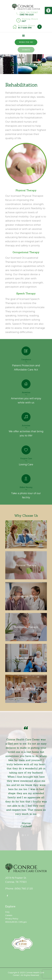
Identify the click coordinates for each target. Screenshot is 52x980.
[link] (48, 10)
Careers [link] (9, 915)
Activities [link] (26, 426)
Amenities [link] (26, 393)
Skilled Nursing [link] (26, 487)
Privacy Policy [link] (12, 919)
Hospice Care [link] (26, 459)
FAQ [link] (7, 912)
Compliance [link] (26, 360)
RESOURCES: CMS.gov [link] (16, 922)
